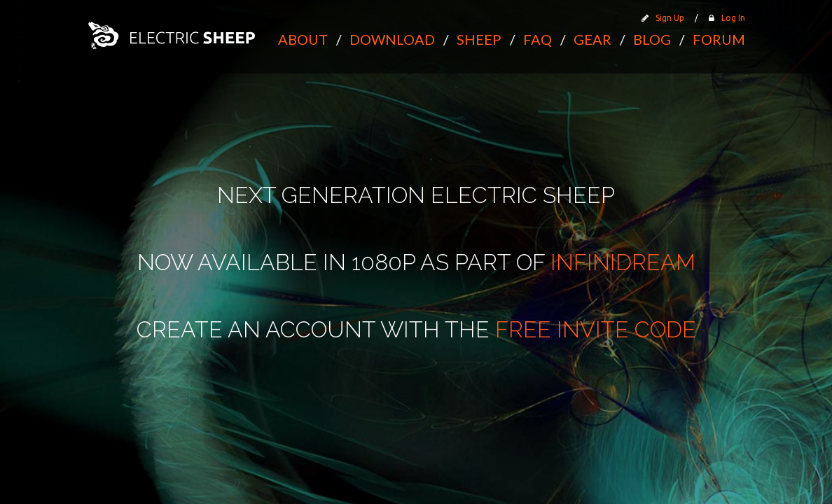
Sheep (479, 39)
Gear (592, 39)
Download (392, 39)
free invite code (596, 329)
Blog (652, 39)
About (303, 39)
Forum (719, 39)
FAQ (538, 39)
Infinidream (623, 262)
